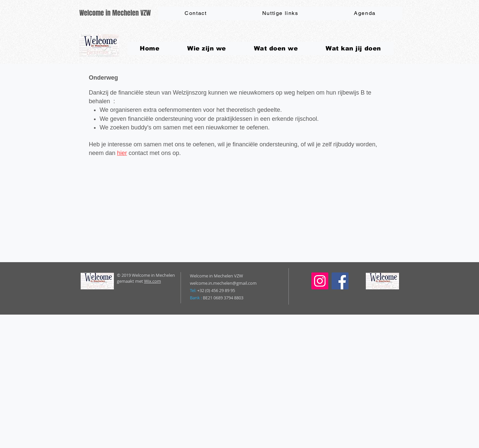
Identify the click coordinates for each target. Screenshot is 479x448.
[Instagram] (320, 281)
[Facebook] (340, 281)
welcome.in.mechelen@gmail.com (223, 283)
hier (122, 153)
